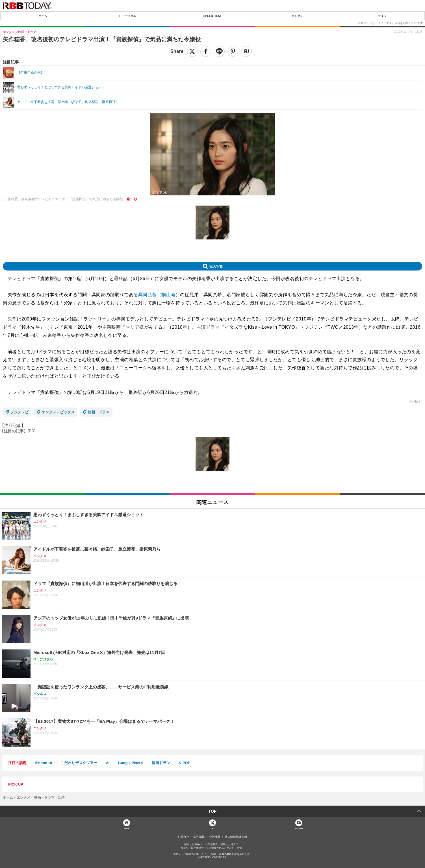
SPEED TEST (212, 16)
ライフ (382, 16)
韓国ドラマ (161, 763)
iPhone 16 (43, 763)
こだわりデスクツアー (79, 763)
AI (108, 763)
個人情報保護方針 (236, 837)
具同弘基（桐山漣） (159, 295)
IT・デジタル (128, 16)
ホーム (43, 16)
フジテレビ (19, 412)
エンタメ (297, 16)
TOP (213, 811)
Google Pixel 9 (131, 763)
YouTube (299, 828)
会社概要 (215, 837)
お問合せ (183, 837)
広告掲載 (199, 837)
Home (126, 828)
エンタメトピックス (58, 412)
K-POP (184, 763)
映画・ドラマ (99, 412)
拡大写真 (216, 266)
